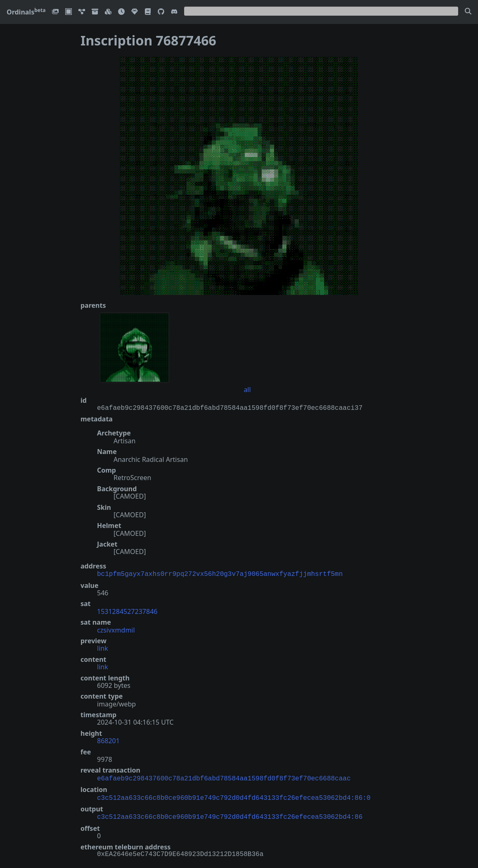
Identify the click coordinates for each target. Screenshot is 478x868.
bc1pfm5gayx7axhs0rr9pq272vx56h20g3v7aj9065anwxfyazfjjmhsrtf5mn (220, 573)
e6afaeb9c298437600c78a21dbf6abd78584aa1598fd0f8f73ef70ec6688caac (224, 777)
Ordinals (26, 12)
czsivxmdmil (116, 629)
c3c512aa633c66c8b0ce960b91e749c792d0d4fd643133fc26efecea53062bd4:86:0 (234, 796)
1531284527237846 (127, 611)
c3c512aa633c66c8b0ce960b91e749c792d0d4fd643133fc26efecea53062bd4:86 (230, 814)
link (103, 647)
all (247, 390)
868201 (108, 740)
